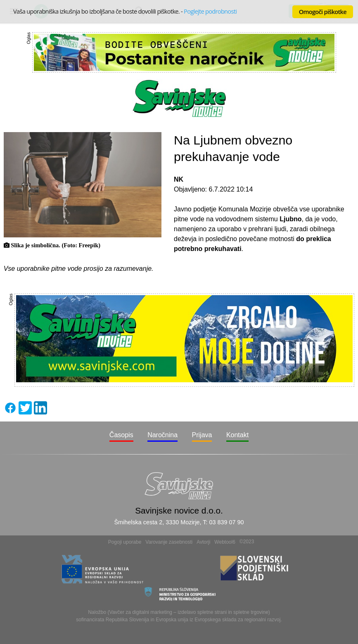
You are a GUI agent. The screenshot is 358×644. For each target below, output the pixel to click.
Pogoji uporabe (125, 542)
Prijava (202, 435)
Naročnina (162, 435)
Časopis (121, 435)
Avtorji (203, 542)
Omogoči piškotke (323, 12)
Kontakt (237, 435)
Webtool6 (225, 542)
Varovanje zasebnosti (169, 542)
